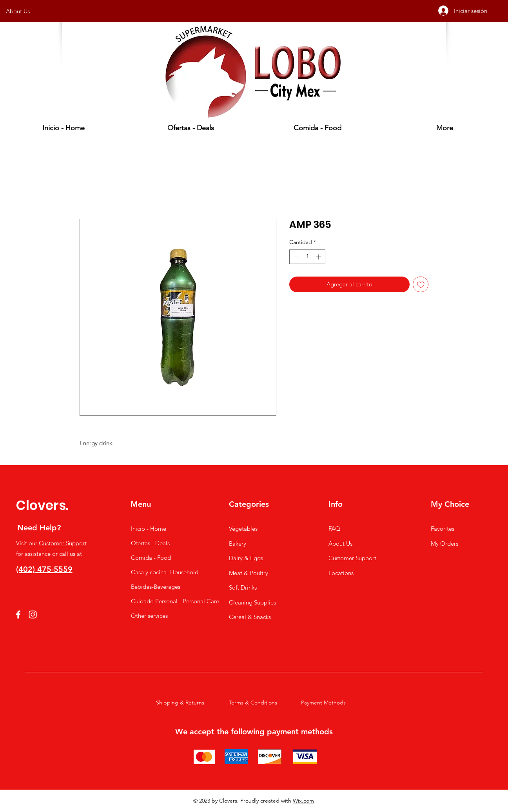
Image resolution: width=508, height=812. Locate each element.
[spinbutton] (307, 257)
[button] (317, 128)
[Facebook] (18, 614)
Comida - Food (151, 558)
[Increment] (319, 257)
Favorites (443, 529)
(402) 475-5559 (44, 569)
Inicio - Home (149, 529)
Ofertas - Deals (150, 543)
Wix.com (303, 801)
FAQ (334, 529)
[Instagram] (33, 614)
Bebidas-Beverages (156, 587)
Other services (149, 616)
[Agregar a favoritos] (421, 285)
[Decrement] (295, 257)
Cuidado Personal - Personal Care (160, 601)
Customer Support (63, 543)
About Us (340, 543)
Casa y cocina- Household (160, 572)
